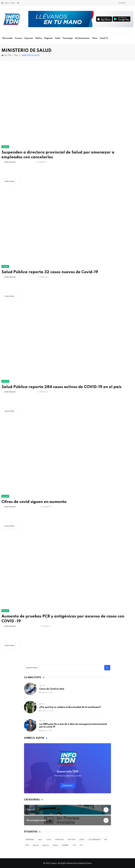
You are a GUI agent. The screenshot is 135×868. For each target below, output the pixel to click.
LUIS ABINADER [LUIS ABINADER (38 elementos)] (94, 840)
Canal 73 (104, 38)
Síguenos (68, 786)
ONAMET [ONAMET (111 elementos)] (65, 845)
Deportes (29, 38)
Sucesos (19, 38)
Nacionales (8, 38)
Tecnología (68, 38)
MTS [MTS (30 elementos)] (27, 845)
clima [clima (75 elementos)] (40, 840)
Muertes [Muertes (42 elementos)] (46, 845)
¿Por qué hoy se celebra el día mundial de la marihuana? (70, 707)
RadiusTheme (85, 863)
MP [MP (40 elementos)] (106, 840)
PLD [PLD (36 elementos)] (74, 845)
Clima (95, 38)
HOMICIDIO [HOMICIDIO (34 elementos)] (60, 840)
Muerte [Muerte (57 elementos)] (36, 845)
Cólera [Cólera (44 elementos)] (49, 840)
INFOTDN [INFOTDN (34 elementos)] (71, 840)
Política (39, 38)
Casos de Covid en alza (52, 689)
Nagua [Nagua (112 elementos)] (55, 845)
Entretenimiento (82, 38)
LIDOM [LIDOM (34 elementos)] (82, 840)
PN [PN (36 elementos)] (81, 845)
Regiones (49, 38)
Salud (58, 38)
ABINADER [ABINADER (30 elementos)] (30, 840)
